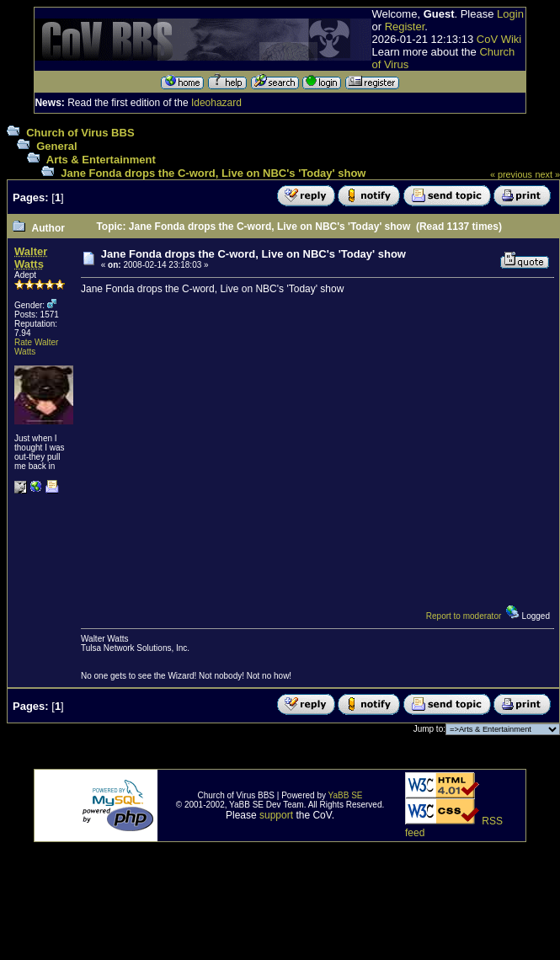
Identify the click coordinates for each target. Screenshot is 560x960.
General (56, 146)
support (276, 815)
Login (510, 14)
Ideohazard (216, 103)
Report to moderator (464, 616)
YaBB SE (346, 795)
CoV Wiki (499, 39)
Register (405, 27)
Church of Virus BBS (80, 133)
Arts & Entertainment (101, 160)
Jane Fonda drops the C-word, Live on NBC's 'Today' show (213, 173)
